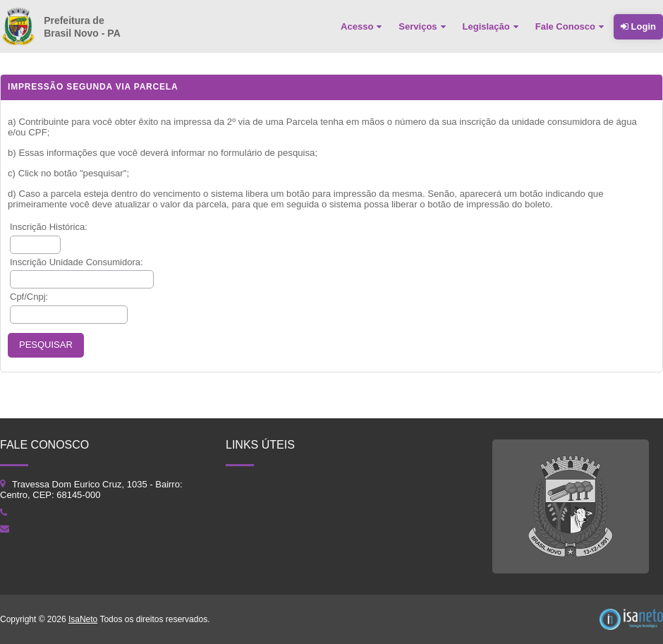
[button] (46, 345)
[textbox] (35, 245)
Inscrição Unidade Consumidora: (77, 262)
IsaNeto (83, 619)
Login (638, 26)
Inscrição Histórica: (49, 227)
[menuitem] (363, 27)
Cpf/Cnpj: (29, 297)
